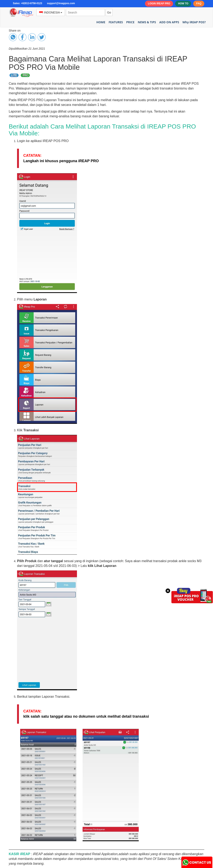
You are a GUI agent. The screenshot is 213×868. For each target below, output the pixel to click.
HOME (101, 22)
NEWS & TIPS (147, 22)
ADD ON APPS (169, 22)
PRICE (130, 22)
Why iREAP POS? (194, 22)
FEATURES (116, 22)
